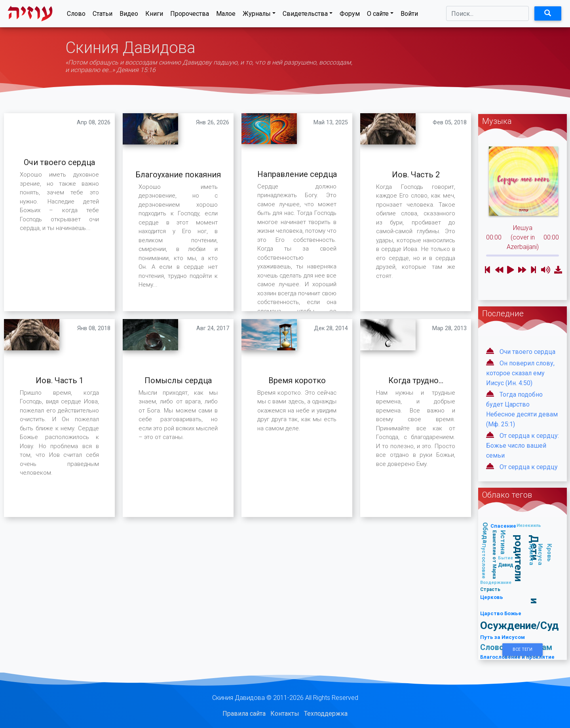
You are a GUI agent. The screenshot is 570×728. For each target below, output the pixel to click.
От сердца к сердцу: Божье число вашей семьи (522, 446)
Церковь (492, 597)
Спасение (503, 526)
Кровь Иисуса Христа (541, 554)
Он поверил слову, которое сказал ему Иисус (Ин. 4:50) (520, 373)
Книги (154, 15)
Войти (409, 15)
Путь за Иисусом (503, 637)
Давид (506, 565)
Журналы (257, 15)
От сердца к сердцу (529, 467)
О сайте (378, 15)
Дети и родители (527, 569)
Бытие (505, 558)
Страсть (490, 589)
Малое (226, 15)
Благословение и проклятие (517, 657)
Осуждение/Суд (520, 625)
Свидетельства (305, 15)
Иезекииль (529, 525)
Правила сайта (244, 714)
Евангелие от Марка (494, 554)
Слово (76, 15)
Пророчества (190, 15)
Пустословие (484, 561)
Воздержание (496, 582)
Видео (129, 15)
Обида (485, 533)
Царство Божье (501, 613)
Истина (503, 542)
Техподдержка (326, 714)
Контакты (285, 714)
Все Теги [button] (522, 649)
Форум (350, 15)
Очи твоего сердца (527, 352)
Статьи (103, 15)
